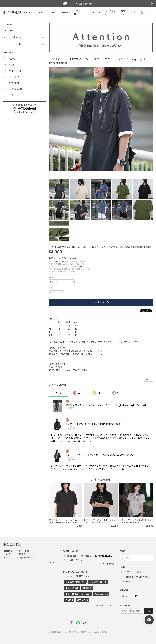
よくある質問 (110, 13)
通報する (148, 380)
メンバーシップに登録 (60, 261)
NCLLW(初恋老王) (12, 37)
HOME (27, 13)
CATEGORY (40, 13)
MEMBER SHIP (77, 13)
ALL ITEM (9, 31)
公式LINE (123, 13)
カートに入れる (101, 302)
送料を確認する (76, 267)
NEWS (65, 13)
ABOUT (54, 13)
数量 (51, 288)
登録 (148, 611)
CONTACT (95, 13)
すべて (58, 393)
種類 (51, 277)
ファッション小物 (13, 44)
